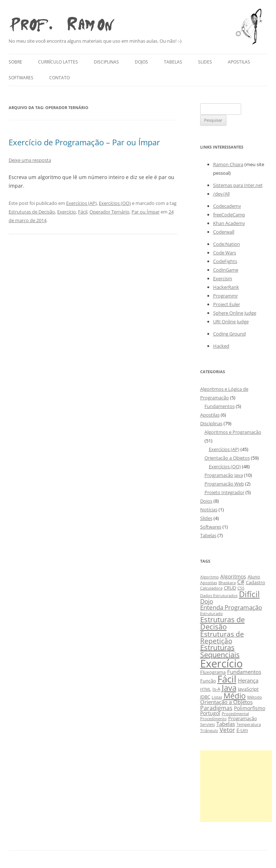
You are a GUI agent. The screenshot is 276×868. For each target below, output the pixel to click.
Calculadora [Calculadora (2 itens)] (211, 588)
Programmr (226, 296)
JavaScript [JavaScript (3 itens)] (248, 689)
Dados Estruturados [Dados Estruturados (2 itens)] (219, 596)
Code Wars (225, 253)
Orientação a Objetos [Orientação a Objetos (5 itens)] (226, 702)
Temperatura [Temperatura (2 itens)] (249, 724)
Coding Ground (229, 334)
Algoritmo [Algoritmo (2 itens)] (210, 577)
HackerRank (226, 287)
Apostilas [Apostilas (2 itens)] (209, 583)
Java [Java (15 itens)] (229, 688)
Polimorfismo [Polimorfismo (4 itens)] (250, 708)
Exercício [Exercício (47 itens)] (221, 663)
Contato (59, 78)
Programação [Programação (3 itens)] (243, 719)
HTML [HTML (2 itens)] (206, 689)
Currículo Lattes (58, 62)
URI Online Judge (231, 322)
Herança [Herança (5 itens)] (248, 680)
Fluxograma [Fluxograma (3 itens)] (213, 672)
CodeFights (225, 261)
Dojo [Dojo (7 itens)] (207, 601)
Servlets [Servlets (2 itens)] (208, 724)
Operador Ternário (109, 212)
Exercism (223, 278)
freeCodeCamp (229, 215)
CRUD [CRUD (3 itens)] (230, 588)
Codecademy (227, 206)
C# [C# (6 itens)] (241, 582)
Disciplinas (106, 62)
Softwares (21, 78)
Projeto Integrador (224, 492)
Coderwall (224, 232)
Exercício (66, 212)
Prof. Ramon (61, 22)
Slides (205, 62)
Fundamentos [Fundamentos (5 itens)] (244, 672)
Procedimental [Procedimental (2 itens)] (235, 714)
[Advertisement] (236, 786)
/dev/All (221, 194)
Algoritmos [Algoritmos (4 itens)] (233, 576)
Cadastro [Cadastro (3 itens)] (256, 583)
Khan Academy (229, 223)
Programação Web (224, 484)
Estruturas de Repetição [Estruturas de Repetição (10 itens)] (222, 637)
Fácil (83, 212)
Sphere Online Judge (235, 313)
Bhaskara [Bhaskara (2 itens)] (227, 583)
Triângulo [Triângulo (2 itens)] (209, 731)
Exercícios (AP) (81, 203)
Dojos (141, 62)
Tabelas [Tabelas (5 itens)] (226, 724)
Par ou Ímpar (146, 212)
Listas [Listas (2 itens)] (217, 697)
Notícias (209, 510)
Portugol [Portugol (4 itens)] (210, 713)
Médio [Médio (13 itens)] (235, 696)
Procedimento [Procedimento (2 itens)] (213, 719)
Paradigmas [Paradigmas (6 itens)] (216, 708)
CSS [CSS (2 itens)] (241, 588)
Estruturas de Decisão (32, 212)
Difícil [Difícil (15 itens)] (249, 594)
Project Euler (227, 304)
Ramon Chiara (228, 164)
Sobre (15, 62)
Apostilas (239, 62)
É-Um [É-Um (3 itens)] (242, 730)
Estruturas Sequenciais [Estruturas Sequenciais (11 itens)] (220, 651)
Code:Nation (227, 244)
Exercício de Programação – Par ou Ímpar (84, 142)
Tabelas (173, 62)
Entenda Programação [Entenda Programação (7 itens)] (231, 607)
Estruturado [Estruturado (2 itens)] (211, 614)
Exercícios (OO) (115, 203)
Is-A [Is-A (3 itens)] (216, 689)
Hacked (221, 346)
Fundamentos (220, 406)
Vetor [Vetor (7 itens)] (227, 730)
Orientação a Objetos (227, 458)
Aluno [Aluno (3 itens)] (254, 577)
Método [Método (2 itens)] (255, 697)
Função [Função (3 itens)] (208, 681)
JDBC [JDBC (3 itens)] (205, 697)
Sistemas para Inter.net (238, 185)
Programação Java (224, 475)
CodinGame (226, 270)
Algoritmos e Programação (233, 432)
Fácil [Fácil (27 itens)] (227, 679)
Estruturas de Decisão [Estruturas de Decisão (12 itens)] (222, 623)
